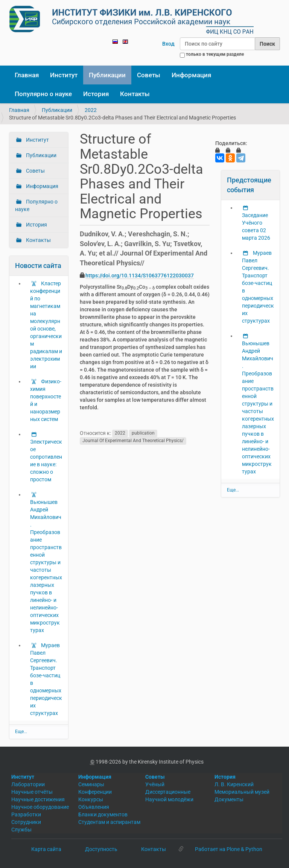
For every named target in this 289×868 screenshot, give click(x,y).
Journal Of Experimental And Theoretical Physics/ (133, 441)
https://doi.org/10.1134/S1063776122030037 (140, 276)
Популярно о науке (43, 94)
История (96, 94)
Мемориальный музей (242, 792)
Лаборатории (28, 784)
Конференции (95, 792)
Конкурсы (91, 799)
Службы (21, 830)
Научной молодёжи (169, 799)
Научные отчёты (32, 792)
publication (143, 433)
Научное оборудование (40, 807)
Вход (168, 44)
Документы (229, 799)
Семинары (91, 784)
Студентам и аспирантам (109, 822)
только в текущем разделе (215, 54)
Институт (64, 75)
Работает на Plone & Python (229, 849)
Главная (27, 75)
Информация (191, 75)
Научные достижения (38, 799)
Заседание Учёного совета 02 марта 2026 (256, 227)
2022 (91, 110)
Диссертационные (168, 792)
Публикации (107, 75)
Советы (149, 75)
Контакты (135, 94)
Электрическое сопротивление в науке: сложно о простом (46, 461)
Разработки (26, 814)
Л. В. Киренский (234, 784)
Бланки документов (103, 814)
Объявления (94, 807)
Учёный (155, 784)
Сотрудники (26, 822)
